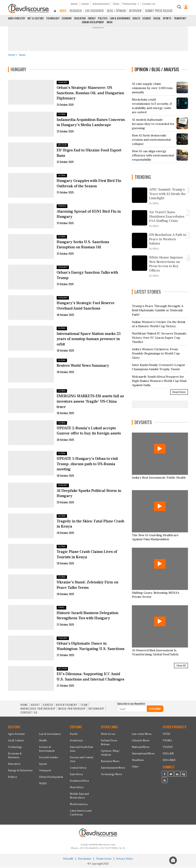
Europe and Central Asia (81, 760)
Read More (179, 392)
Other (135, 767)
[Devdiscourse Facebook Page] (165, 775)
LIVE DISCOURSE (94, 11)
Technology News (111, 775)
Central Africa (78, 768)
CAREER (48, 705)
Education (80, 18)
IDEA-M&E (169, 761)
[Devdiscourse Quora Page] (184, 775)
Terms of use (104, 859)
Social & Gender (49, 758)
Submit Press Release (109, 743)
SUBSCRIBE (155, 709)
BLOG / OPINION (116, 11)
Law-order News (142, 734)
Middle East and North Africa (79, 796)
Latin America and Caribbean (81, 813)
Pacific (74, 734)
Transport (180, 18)
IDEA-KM (168, 754)
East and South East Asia (81, 749)
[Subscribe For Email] (132, 709)
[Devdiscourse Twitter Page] (171, 775)
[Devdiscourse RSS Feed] (165, 781)
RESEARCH (76, 11)
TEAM (84, 705)
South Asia (76, 741)
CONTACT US (29, 713)
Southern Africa (79, 781)
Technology (53, 18)
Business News (110, 762)
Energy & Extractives (20, 771)
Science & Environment (47, 749)
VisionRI (68, 859)
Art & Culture (36, 18)
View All (181, 666)
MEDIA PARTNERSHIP (72, 709)
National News (141, 747)
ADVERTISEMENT (67, 705)
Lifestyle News (141, 741)
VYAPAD (168, 747)
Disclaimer (85, 859)
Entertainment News (113, 768)
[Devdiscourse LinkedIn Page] (177, 775)
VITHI (166, 734)
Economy (67, 18)
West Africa (77, 788)
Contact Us (149, 4)
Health (136, 18)
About (74, 4)
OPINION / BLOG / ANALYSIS (157, 70)
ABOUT (35, 705)
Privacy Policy (125, 859)
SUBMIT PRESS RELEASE (159, 11)
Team (116, 4)
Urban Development (93, 22)
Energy (92, 18)
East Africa (76, 775)
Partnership (131, 4)
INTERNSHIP (96, 709)
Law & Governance (120, 18)
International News (143, 754)
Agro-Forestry (17, 18)
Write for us (108, 734)
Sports (167, 18)
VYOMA (167, 741)
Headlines (138, 761)
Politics (103, 18)
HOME (24, 705)
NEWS (63, 11)
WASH (110, 22)
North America (79, 805)
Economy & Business (15, 756)
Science (147, 18)
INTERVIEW (135, 11)
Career (85, 4)
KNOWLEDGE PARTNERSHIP (38, 709)
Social (157, 18)
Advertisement (101, 4)
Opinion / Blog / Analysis (110, 753)
